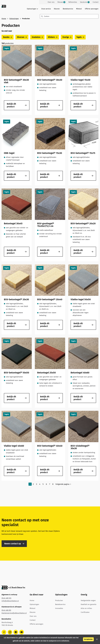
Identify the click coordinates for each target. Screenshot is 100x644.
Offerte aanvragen (92, 9)
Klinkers (53, 37)
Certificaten (85, 612)
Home (4, 19)
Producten (59, 600)
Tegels (80, 37)
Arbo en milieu (86, 608)
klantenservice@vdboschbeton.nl (14, 613)
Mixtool (79, 9)
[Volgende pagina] (63, 484)
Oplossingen (14, 19)
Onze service (46, 9)
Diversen (22, 37)
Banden (8, 37)
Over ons (33, 616)
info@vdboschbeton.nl (10, 601)
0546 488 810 (6, 610)
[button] (97, 639)
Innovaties (59, 608)
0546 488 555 (6, 598)
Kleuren (57, 9)
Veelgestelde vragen (88, 600)
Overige (67, 37)
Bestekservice (68, 9)
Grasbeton (37, 37)
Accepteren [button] (88, 639)
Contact (33, 620)
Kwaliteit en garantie (89, 604)
